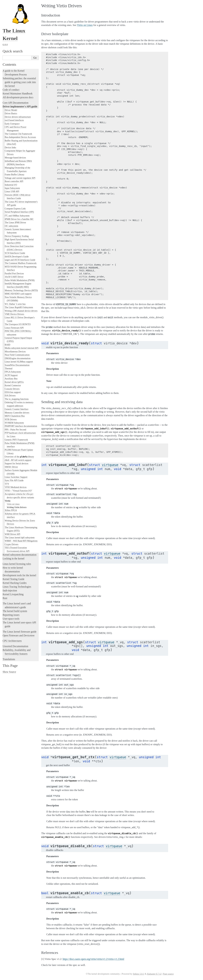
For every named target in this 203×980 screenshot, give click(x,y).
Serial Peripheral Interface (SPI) (19, 212)
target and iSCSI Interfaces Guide (20, 260)
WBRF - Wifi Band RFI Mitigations (21, 541)
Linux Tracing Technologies (17, 587)
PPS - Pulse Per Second (15, 430)
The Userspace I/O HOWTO (18, 324)
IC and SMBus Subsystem (17, 216)
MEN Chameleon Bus (15, 416)
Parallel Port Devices (14, 273)
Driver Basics (11, 113)
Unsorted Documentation (15, 646)
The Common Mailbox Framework (21, 263)
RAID (8, 345)
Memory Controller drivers (17, 413)
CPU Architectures (12, 641)
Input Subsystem (12, 188)
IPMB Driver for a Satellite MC (19, 219)
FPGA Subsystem (13, 372)
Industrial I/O (11, 185)
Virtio (8, 501)
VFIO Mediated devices (16, 487)
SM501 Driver (11, 467)
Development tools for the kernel (19, 575)
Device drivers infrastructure (18, 117)
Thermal (9, 368)
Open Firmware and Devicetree (18, 635)
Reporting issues (11, 615)
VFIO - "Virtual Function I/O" (19, 491)
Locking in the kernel (13, 558)
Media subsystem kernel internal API (22, 348)
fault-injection (10, 590)
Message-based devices (15, 158)
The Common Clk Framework (18, 134)
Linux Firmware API (14, 328)
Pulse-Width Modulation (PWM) (20, 280)
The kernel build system (15, 611)
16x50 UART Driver (14, 277)
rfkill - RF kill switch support (18, 460)
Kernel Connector (13, 385)
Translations (9, 659)
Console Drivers (12, 389)
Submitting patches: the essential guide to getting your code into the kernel (19, 82)
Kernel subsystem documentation (19, 555)
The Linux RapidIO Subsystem (19, 307)
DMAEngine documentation (18, 358)
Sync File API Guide (14, 480)
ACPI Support (11, 375)
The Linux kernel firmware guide (19, 632)
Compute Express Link (15, 209)
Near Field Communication (17, 355)
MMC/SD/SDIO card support (18, 294)
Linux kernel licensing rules (17, 564)
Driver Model (11, 110)
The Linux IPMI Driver (15, 222)
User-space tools (11, 619)
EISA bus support (13, 392)
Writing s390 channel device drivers (21, 311)
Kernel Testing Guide (13, 579)
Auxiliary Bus (11, 379)
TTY (7, 484)
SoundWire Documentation (17, 365)
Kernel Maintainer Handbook (17, 93)
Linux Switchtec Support (16, 477)
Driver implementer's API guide (20, 106)
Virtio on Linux (13, 504)
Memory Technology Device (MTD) (21, 290)
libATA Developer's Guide (17, 256)
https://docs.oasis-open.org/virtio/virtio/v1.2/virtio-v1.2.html (93, 959)
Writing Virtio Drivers (17, 507)
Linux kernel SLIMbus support (19, 362)
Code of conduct (11, 90)
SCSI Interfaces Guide (15, 253)
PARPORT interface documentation (21, 426)
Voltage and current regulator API (20, 178)
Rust (5, 598)
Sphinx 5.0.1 (138, 974)
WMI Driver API (13, 534)
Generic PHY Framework (16, 440)
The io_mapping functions (17, 399)
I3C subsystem (11, 226)
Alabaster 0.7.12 (154, 974)
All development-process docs (18, 97)
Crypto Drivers (12, 544)
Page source (168, 974)
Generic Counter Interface (17, 409)
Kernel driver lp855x (14, 382)
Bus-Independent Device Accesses (20, 137)
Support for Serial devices (17, 463)
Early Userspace (12, 124)
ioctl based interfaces (14, 120)
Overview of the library (19, 457)
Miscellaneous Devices (15, 351)
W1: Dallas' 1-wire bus (15, 304)
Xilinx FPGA (11, 510)
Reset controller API (14, 181)
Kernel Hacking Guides (15, 583)
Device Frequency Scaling (17, 236)
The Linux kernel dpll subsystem (20, 537)
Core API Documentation (15, 103)
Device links (10, 147)
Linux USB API (12, 191)
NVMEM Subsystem (14, 423)
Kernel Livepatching (13, 594)
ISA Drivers (10, 395)
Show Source (9, 672)
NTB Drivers (11, 419)
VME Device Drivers (14, 314)
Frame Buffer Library (15, 174)
